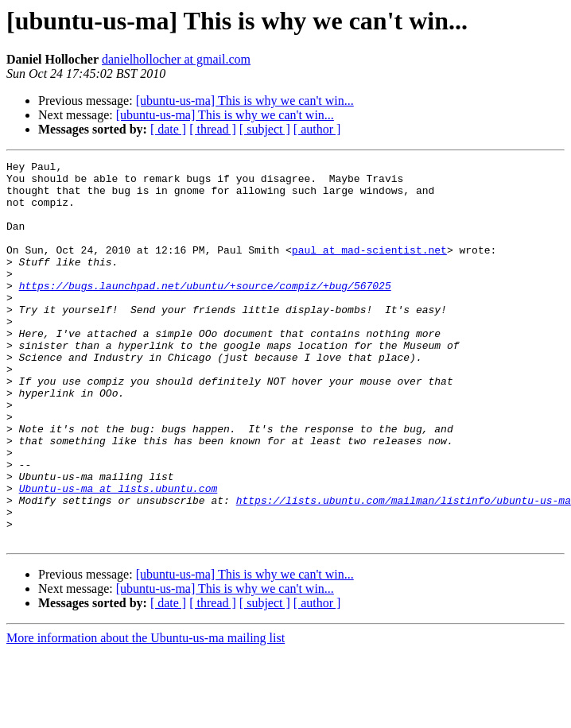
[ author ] (317, 129)
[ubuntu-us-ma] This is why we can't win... (245, 101)
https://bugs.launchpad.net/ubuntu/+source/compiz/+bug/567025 (205, 312)
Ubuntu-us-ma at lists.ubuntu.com (118, 555)
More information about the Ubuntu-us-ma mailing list (146, 714)
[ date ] (168, 129)
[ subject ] (265, 129)
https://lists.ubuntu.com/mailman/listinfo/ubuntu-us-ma (404, 569)
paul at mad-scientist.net (369, 269)
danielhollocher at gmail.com (176, 59)
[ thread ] (213, 129)
